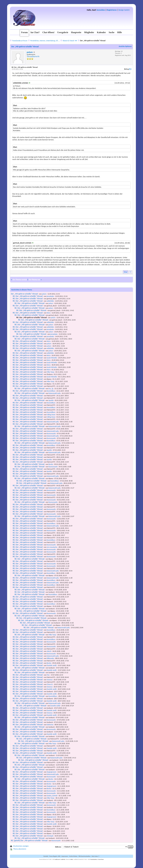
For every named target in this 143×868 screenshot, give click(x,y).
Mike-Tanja (50, 372)
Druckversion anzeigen (21, 846)
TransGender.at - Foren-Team (97, 859)
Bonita (51, 464)
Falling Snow (51, 415)
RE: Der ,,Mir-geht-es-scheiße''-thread (28, 296)
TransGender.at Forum (20, 41)
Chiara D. (50, 684)
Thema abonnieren (20, 849)
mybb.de (63, 859)
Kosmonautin (51, 434)
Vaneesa (50, 680)
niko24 (49, 651)
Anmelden (101, 10)
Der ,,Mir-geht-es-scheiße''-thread (24, 294)
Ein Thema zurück (20, 280)
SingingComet (51, 772)
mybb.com (57, 859)
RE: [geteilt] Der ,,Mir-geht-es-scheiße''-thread (29, 841)
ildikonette (50, 658)
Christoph (50, 836)
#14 (130, 69)
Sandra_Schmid (52, 796)
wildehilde (50, 301)
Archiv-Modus (73, 856)
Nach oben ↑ (96, 856)
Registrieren (112, 10)
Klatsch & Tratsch (69, 41)
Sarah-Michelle (52, 358)
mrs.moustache (52, 547)
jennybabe (50, 296)
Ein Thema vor (34, 280)
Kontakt (46, 856)
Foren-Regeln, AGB (55, 856)
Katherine (50, 725)
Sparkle (51, 400)
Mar (48, 675)
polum (30, 52)
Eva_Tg (51, 389)
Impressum (65, 856)
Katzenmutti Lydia (55, 393)
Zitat (126, 272)
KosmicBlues (51, 391)
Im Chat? (35, 32)
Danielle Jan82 (52, 665)
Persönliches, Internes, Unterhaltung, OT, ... (45, 41)
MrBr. (72, 859)
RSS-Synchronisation (84, 856)
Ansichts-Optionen (125, 46)
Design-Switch (124, 10)
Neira (49, 313)
